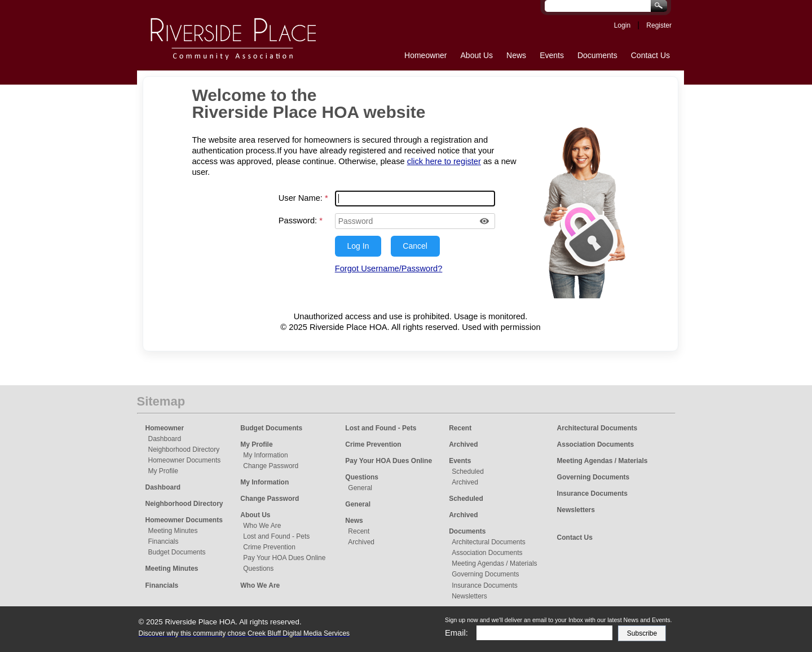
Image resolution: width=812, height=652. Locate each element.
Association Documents (487, 553)
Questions (258, 569)
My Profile (163, 471)
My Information (265, 455)
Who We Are (262, 526)
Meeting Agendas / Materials (494, 563)
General (360, 488)
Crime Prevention (269, 547)
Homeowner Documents (185, 460)
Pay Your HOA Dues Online (284, 558)
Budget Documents (177, 552)
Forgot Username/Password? (389, 268)
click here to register (444, 161)
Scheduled (468, 472)
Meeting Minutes (173, 531)
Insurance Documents (485, 585)
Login (622, 25)
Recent (359, 531)
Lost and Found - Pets (276, 536)
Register (659, 25)
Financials (164, 541)
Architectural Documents (489, 542)
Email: (456, 633)
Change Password (271, 466)
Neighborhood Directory (184, 450)
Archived (361, 542)
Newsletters (469, 596)
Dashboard (165, 439)
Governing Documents (485, 574)
